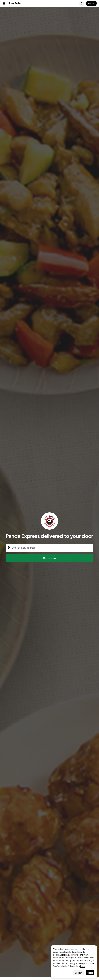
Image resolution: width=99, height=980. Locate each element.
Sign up (91, 3)
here (82, 966)
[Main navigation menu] (4, 3)
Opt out (79, 973)
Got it (90, 973)
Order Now (50, 558)
